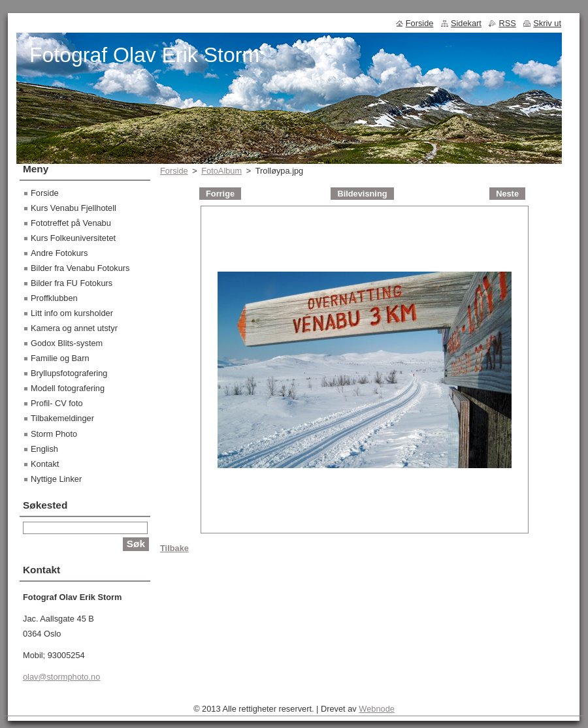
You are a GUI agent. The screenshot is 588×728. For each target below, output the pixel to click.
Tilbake (174, 548)
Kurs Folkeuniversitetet (73, 238)
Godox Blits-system (67, 343)
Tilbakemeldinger (62, 418)
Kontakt (45, 464)
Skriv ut (547, 23)
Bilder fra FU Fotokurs (72, 283)
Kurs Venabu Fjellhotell (73, 208)
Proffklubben (54, 298)
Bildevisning (362, 194)
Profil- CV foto (57, 403)
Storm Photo (54, 434)
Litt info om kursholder (72, 313)
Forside (174, 171)
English (44, 449)
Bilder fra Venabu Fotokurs (80, 268)
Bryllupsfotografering (69, 373)
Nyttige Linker (56, 479)
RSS (507, 23)
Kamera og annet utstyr (74, 328)
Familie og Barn (60, 358)
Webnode (377, 709)
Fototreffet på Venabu (71, 223)
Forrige (220, 194)
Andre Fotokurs (59, 253)
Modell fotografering (68, 388)
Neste (507, 194)
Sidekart (466, 23)
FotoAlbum (221, 171)
